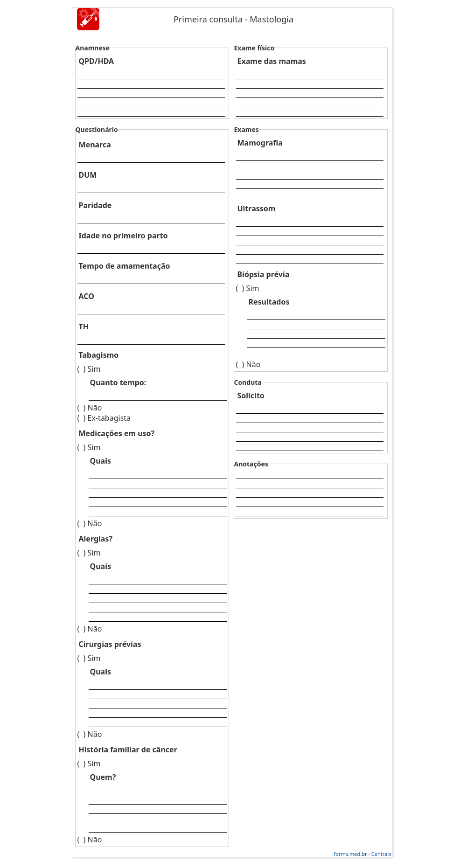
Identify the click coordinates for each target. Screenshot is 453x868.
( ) (82, 369)
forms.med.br (351, 854)
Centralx (381, 854)
